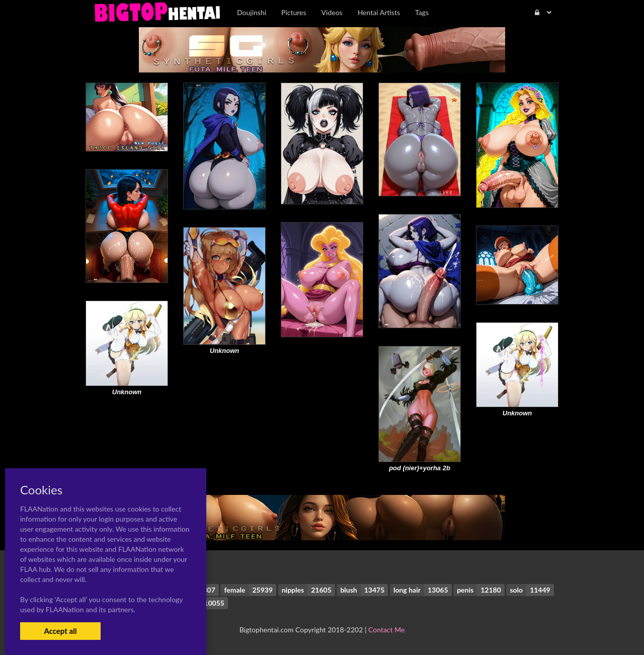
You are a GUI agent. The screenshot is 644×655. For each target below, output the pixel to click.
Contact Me (386, 630)
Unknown (225, 351)
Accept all (60, 631)
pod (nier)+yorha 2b (420, 468)
